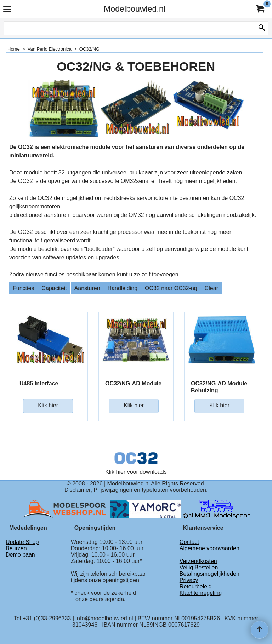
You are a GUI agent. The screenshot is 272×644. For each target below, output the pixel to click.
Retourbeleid (196, 586)
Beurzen (16, 548)
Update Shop (22, 542)
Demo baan (20, 555)
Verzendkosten (198, 561)
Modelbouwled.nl (135, 9)
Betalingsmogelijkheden (209, 574)
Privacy (189, 580)
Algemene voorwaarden (209, 548)
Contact (189, 542)
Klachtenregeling (201, 593)
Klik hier (48, 405)
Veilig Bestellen (199, 567)
